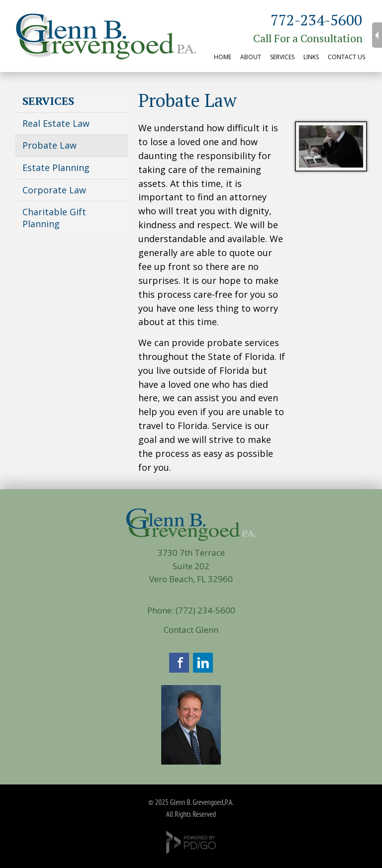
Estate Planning (56, 168)
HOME (223, 57)
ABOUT (251, 57)
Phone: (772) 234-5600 (191, 610)
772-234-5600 (316, 20)
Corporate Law (54, 190)
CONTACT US (346, 57)
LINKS (311, 57)
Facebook (179, 663)
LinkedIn (203, 663)
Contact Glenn (191, 630)
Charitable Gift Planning (54, 218)
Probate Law (49, 145)
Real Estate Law (56, 123)
